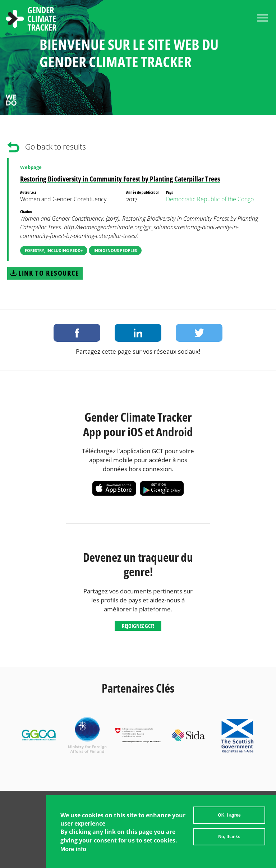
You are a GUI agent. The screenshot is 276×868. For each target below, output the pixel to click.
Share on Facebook (77, 333)
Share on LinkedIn (138, 333)
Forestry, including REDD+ (54, 250)
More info (73, 852)
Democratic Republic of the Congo (210, 199)
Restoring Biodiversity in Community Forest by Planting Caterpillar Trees (120, 179)
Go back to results (56, 147)
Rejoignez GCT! (138, 626)
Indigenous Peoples (115, 250)
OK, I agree (229, 818)
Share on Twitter (199, 333)
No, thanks (229, 840)
